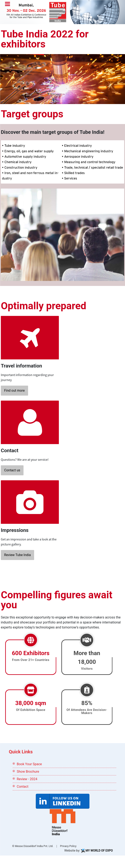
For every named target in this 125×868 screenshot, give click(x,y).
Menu (7, 4)
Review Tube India (17, 555)
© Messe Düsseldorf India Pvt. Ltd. (33, 846)
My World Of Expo (99, 851)
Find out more (14, 391)
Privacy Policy (68, 846)
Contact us (12, 470)
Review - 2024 (27, 779)
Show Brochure (28, 772)
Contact (23, 787)
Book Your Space (29, 764)
